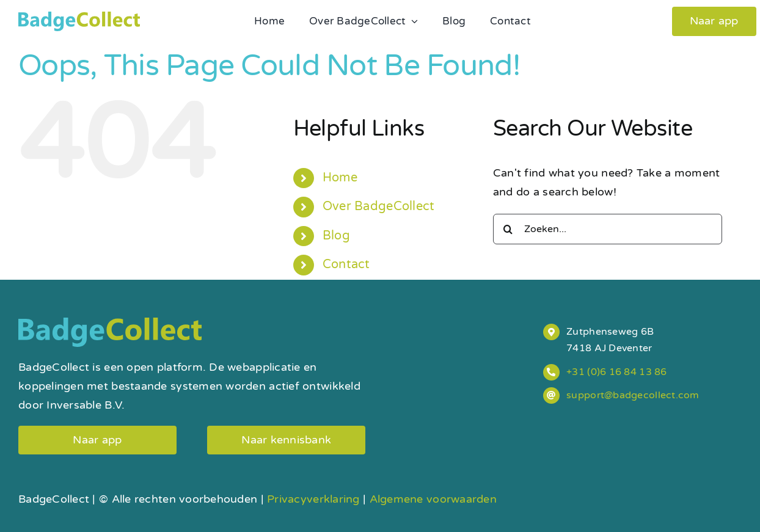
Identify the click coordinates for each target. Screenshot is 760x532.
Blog (336, 236)
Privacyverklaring (313, 499)
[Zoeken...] (608, 229)
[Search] (508, 229)
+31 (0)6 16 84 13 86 (616, 372)
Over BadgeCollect (379, 206)
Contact (346, 264)
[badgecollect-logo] (79, 17)
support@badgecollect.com (633, 395)
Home (340, 178)
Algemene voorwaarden (433, 499)
